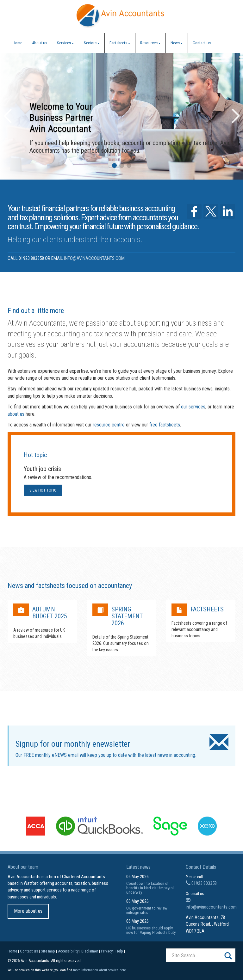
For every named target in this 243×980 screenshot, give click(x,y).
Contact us (202, 43)
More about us (28, 911)
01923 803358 (201, 883)
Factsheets (120, 43)
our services (193, 407)
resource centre (109, 425)
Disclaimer (90, 951)
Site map (48, 951)
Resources (150, 43)
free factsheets (165, 425)
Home (17, 43)
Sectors (92, 43)
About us (40, 43)
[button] (114, 165)
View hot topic (43, 490)
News (177, 43)
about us (16, 414)
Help (119, 951)
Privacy (107, 951)
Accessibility (68, 951)
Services (65, 43)
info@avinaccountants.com (94, 258)
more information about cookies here (100, 970)
